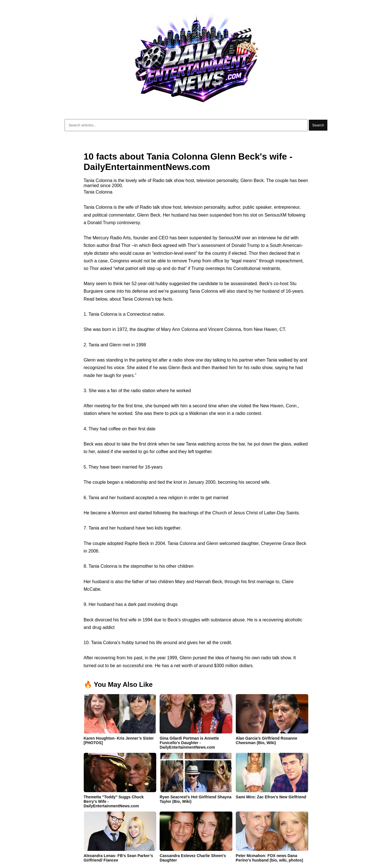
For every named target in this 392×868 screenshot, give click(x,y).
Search (318, 125)
